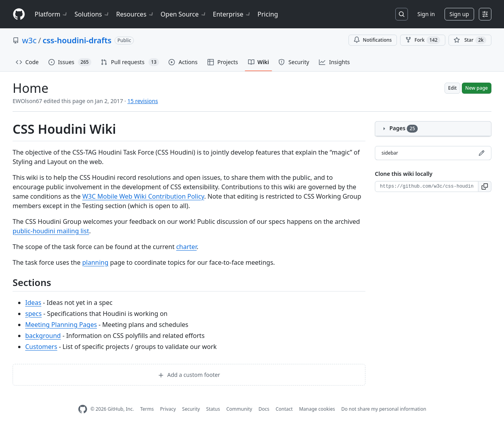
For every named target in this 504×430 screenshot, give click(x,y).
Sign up (459, 14)
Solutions (92, 14)
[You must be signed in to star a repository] (470, 40)
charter (186, 247)
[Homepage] (19, 14)
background (43, 336)
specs (33, 314)
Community (239, 409)
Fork (423, 40)
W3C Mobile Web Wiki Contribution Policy (143, 196)
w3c (29, 40)
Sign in (426, 14)
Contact (284, 409)
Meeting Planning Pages (61, 325)
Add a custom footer (189, 375)
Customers (41, 347)
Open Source (184, 14)
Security (191, 409)
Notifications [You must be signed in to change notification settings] (373, 40)
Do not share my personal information (384, 409)
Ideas (33, 303)
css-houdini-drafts (77, 40)
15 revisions (143, 101)
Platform (51, 14)
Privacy (168, 409)
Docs (264, 409)
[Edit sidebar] (482, 153)
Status (213, 409)
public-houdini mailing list (51, 231)
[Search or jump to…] (402, 14)
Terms (147, 409)
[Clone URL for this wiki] (427, 186)
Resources (135, 14)
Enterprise (232, 14)
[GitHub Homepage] (83, 409)
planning (95, 262)
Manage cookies (317, 409)
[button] (485, 186)
